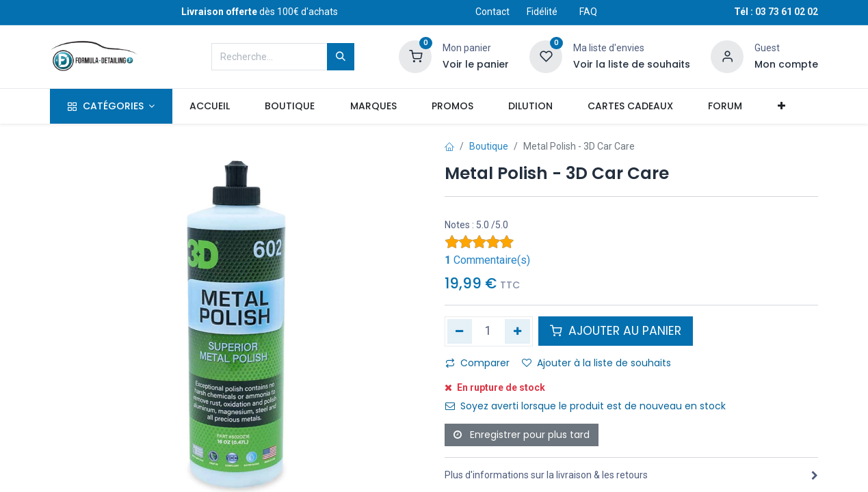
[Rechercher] (341, 57)
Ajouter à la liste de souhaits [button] (596, 363)
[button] (781, 107)
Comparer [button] (477, 363)
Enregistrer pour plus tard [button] (522, 435)
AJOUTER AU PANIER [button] (616, 331)
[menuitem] (210, 107)
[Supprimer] (460, 331)
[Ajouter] (517, 331)
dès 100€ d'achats (260, 12)
